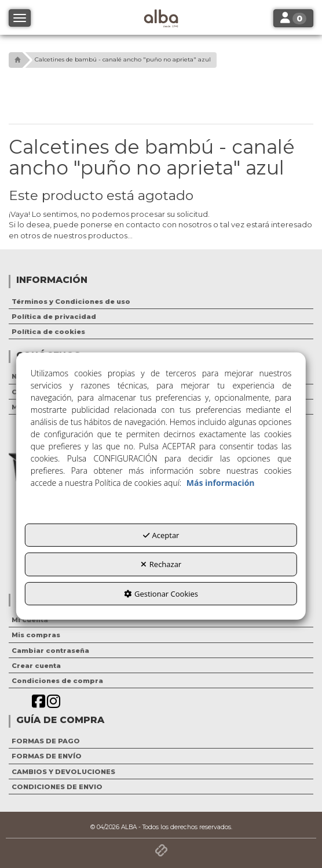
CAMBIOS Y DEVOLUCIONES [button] (63, 772)
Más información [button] (221, 482)
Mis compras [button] (36, 635)
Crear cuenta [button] (36, 666)
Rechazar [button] (161, 564)
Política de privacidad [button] (54, 317)
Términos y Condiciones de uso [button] (71, 302)
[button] (16, 60)
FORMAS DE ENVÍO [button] (47, 756)
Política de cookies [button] (48, 332)
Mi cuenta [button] (30, 620)
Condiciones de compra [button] (57, 681)
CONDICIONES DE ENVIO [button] (57, 787)
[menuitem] (161, 302)
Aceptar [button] (161, 535)
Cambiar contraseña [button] (50, 651)
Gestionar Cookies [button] (161, 594)
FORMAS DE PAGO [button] (46, 741)
